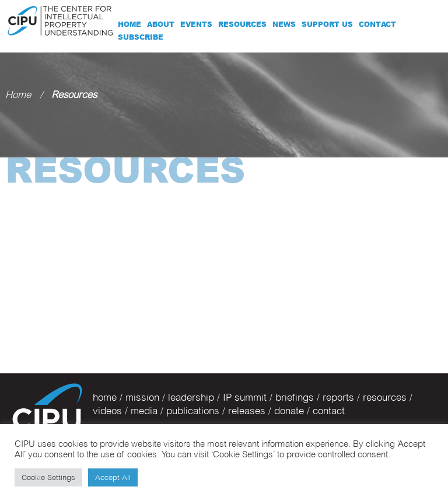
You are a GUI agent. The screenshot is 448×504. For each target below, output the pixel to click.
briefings (295, 397)
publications (193, 411)
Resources (242, 24)
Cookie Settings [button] (48, 477)
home (105, 397)
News (284, 24)
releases (247, 411)
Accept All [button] (113, 477)
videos (107, 411)
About (161, 24)
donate (289, 411)
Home (129, 24)
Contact (377, 24)
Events (196, 24)
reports (338, 397)
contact (329, 411)
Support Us (327, 24)
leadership (191, 397)
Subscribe (141, 37)
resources (385, 397)
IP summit (245, 397)
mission (142, 397)
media (144, 411)
